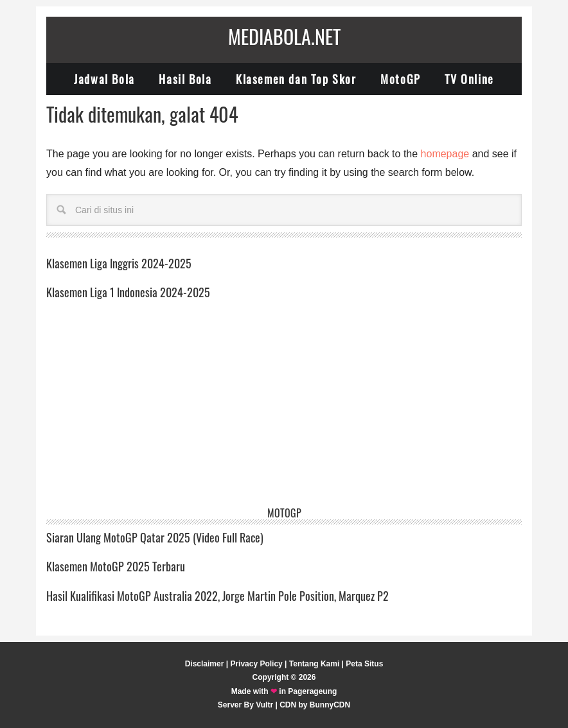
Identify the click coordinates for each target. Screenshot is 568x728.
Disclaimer (205, 664)
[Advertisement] (284, 412)
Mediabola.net (284, 36)
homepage (445, 154)
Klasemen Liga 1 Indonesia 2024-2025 (128, 292)
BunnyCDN (330, 705)
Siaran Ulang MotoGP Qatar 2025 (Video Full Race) (155, 537)
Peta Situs (364, 664)
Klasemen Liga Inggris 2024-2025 (119, 263)
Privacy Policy (256, 664)
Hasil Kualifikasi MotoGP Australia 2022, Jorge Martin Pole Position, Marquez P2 (217, 596)
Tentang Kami (314, 664)
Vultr (264, 705)
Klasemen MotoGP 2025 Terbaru (116, 566)
